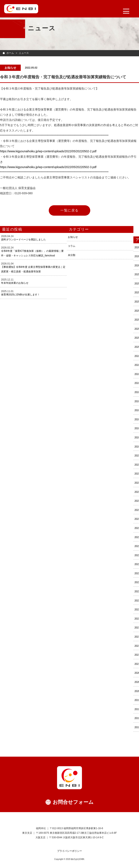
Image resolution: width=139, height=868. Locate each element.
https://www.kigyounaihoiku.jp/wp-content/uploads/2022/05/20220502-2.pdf (48, 151)
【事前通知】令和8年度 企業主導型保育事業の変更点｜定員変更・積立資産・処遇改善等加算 (33, 269)
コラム (72, 246)
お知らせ (73, 237)
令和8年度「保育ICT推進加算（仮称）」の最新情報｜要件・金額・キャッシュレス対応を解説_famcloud (32, 253)
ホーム (10, 53)
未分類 (72, 255)
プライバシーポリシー (69, 851)
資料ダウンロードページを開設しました (23, 240)
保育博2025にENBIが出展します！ (20, 295)
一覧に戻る (69, 210)
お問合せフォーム (73, 802)
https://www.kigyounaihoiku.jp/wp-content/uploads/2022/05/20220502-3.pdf (48, 167)
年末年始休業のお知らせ (15, 283)
